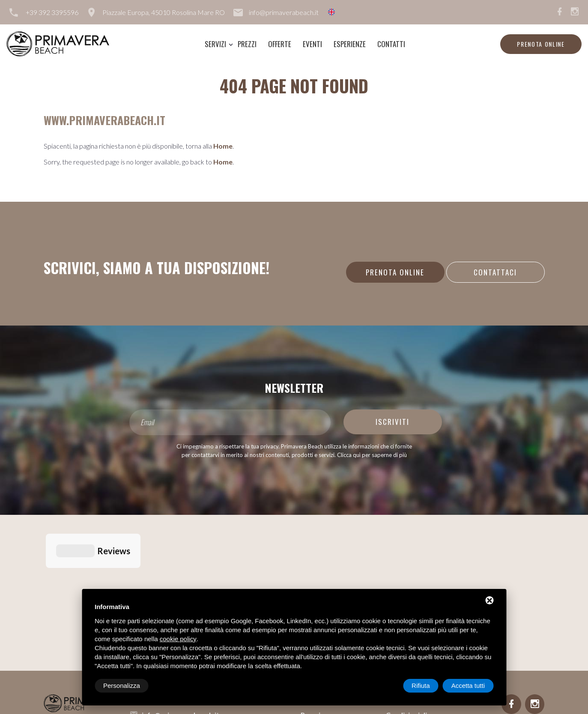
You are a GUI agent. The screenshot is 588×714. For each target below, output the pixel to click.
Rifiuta (421, 686)
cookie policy (178, 639)
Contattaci (495, 272)
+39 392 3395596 (52, 12)
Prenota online (541, 44)
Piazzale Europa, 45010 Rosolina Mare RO (164, 12)
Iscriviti (392, 422)
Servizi (215, 44)
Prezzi (247, 44)
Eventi (312, 44)
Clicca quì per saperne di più (372, 455)
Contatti (391, 44)
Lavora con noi (409, 555)
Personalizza (122, 686)
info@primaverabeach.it (284, 12)
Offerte (280, 44)
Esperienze (350, 44)
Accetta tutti (468, 686)
